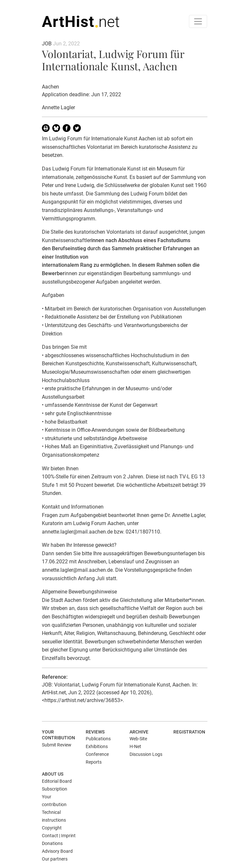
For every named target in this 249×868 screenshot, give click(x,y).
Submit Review (57, 745)
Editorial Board (57, 781)
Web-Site (138, 739)
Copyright (52, 828)
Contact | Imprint (59, 836)
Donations (52, 843)
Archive (139, 732)
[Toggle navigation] (198, 21)
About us (53, 774)
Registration (189, 732)
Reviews (95, 732)
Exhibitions (97, 746)
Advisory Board (57, 851)
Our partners (55, 859)
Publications (98, 739)
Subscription (55, 789)
